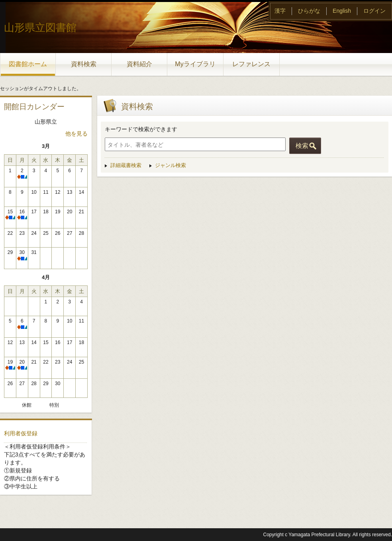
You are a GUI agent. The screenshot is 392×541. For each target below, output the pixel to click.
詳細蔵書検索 (126, 165)
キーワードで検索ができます (141, 129)
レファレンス (251, 64)
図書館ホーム (28, 64)
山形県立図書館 (40, 28)
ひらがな (309, 11)
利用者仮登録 (21, 433)
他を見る (76, 134)
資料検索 (84, 64)
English (342, 11)
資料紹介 (139, 64)
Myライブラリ (195, 64)
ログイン (374, 11)
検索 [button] (302, 146)
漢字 (280, 11)
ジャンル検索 (171, 165)
